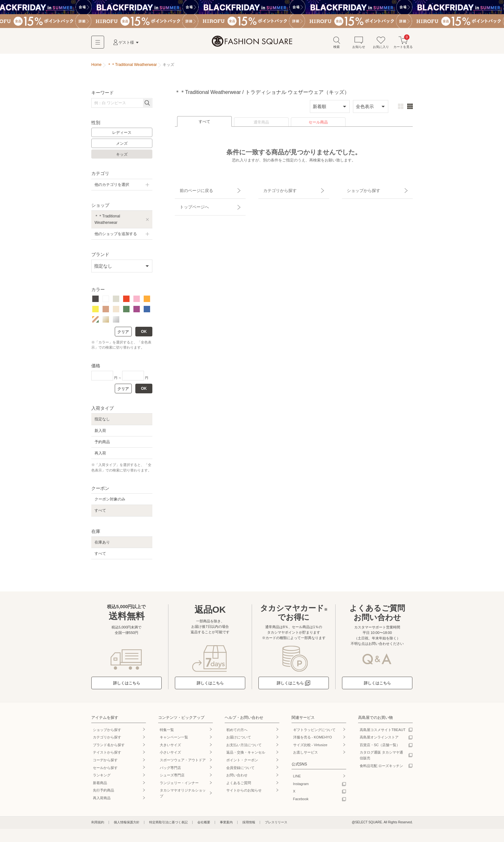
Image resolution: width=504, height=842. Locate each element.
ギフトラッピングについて (314, 732)
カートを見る (403, 45)
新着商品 (100, 785)
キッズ (122, 156)
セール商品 (318, 124)
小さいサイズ (170, 755)
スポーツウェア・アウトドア (183, 762)
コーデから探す (105, 762)
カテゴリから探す (275, 190)
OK (144, 334)
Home (96, 67)
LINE (297, 778)
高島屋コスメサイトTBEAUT (382, 732)
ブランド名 (109, 747)
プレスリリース (276, 824)
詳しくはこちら (127, 685)
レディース (122, 135)
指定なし (102, 421)
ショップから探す (359, 190)
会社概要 (204, 824)
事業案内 (226, 824)
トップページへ (190, 201)
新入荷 (100, 433)
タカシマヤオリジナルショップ (183, 795)
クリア (123, 334)
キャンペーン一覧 (174, 739)
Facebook (301, 801)
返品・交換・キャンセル (246, 755)
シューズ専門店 (172, 777)
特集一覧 (167, 732)
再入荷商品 (102, 800)
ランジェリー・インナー (179, 785)
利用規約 (98, 824)
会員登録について (240, 770)
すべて (204, 124)
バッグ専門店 (170, 770)
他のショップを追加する (116, 236)
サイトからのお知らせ (244, 792)
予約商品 (102, 444)
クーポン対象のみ (110, 501)
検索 (337, 45)
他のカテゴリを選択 (112, 187)
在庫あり (102, 545)
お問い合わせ (237, 777)
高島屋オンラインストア (379, 739)
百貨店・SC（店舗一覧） (380, 747)
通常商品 (261, 124)
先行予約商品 (104, 792)
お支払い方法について (244, 747)
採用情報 (249, 824)
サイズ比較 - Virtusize (310, 747)
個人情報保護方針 (127, 824)
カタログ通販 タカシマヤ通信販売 (381, 757)
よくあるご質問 (239, 785)
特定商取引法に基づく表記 (168, 824)
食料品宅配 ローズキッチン (381, 768)
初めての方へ (237, 732)
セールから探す (105, 770)
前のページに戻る (192, 190)
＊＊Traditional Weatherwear (107, 221)
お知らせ (359, 45)
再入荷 (100, 455)
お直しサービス (306, 755)
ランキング (102, 777)
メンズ (122, 146)
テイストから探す (107, 755)
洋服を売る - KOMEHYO (313, 739)
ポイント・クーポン (242, 762)
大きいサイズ (170, 747)
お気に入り (381, 45)
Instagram (301, 786)
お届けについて (239, 739)
